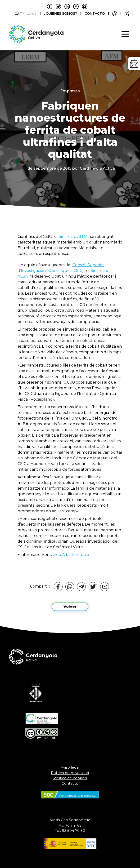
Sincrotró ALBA (73, 237)
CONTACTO (95, 13)
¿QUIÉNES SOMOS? (61, 13)
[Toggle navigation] (125, 34)
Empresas (70, 91)
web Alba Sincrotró (71, 555)
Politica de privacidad (70, 773)
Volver (70, 607)
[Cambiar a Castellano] (30, 14)
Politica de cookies (70, 778)
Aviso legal (70, 767)
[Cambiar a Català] (17, 14)
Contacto (70, 783)
